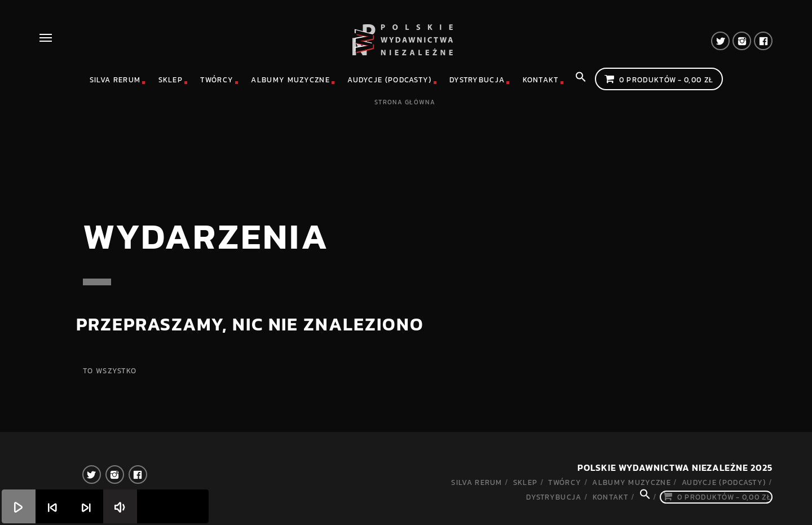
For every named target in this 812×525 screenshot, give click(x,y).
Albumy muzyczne (290, 80)
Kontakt (541, 80)
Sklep (171, 80)
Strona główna (405, 102)
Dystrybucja (477, 80)
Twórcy (217, 80)
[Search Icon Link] (581, 80)
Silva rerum (115, 80)
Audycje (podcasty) (389, 80)
